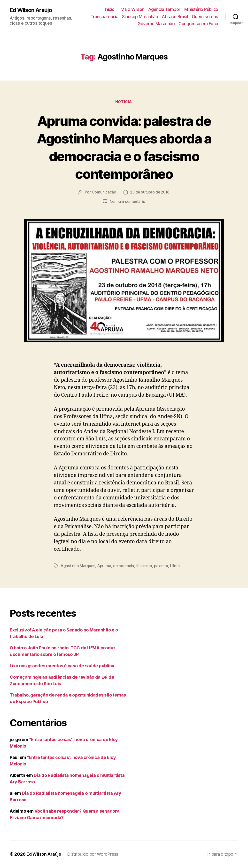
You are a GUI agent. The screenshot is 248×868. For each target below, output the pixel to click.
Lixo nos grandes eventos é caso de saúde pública (62, 666)
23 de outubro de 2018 (150, 193)
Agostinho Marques (78, 566)
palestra (162, 566)
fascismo (145, 566)
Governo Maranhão (156, 24)
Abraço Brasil (175, 17)
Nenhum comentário (127, 202)
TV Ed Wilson (131, 9)
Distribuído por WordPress (93, 854)
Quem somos (205, 17)
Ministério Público (201, 9)
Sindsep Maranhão (140, 17)
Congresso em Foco (198, 24)
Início (110, 9)
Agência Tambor (164, 9)
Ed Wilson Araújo (32, 10)
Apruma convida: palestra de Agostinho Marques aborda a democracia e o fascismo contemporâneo (124, 147)
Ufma (176, 566)
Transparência (105, 17)
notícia (124, 102)
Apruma (104, 566)
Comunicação (103, 193)
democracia (124, 566)
